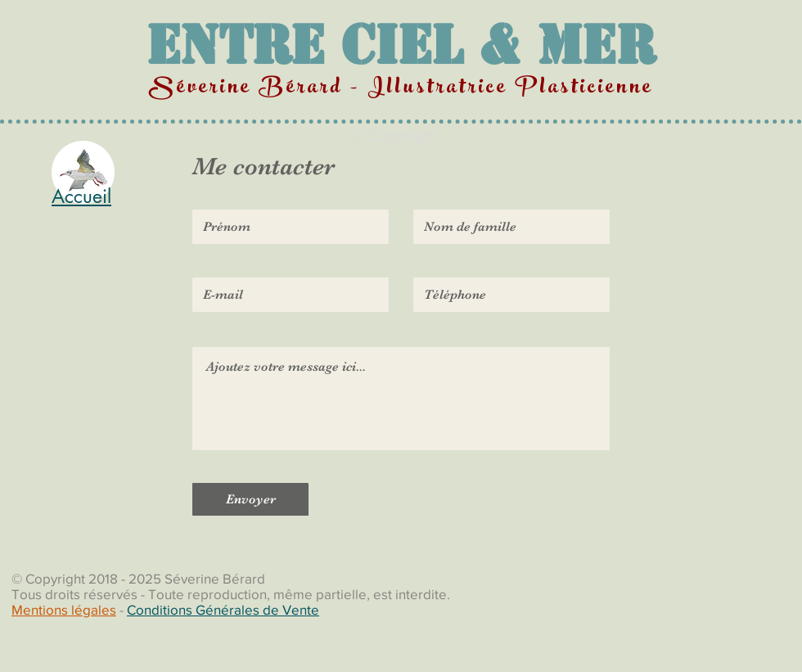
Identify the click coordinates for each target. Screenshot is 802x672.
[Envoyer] (250, 499)
